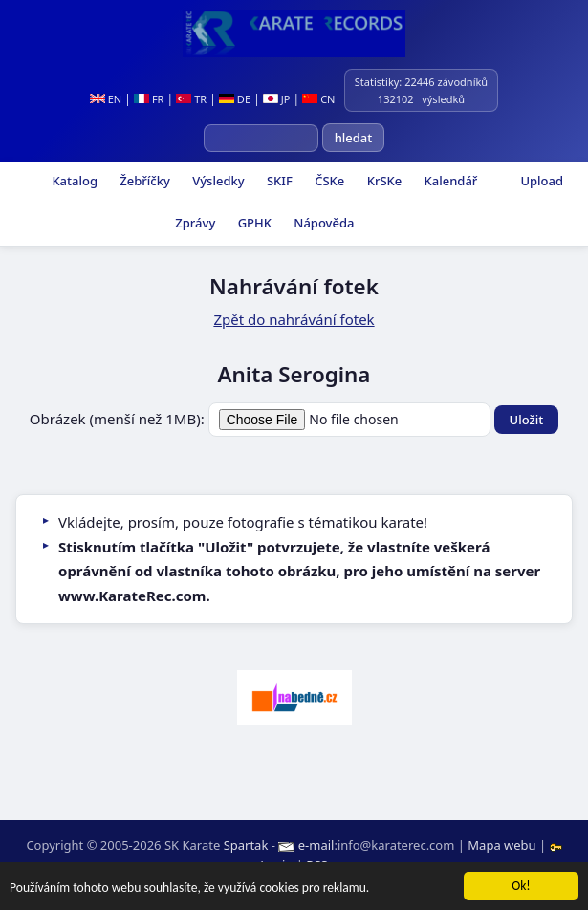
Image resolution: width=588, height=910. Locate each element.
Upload (542, 181)
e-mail (316, 845)
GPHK (253, 223)
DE (235, 99)
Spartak (246, 845)
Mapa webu (501, 845)
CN (318, 99)
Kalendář (449, 181)
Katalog (73, 181)
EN (106, 99)
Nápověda (322, 223)
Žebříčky (143, 181)
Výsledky (217, 181)
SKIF (278, 181)
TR (191, 99)
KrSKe (382, 181)
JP (277, 99)
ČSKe (328, 181)
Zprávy (194, 223)
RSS (316, 865)
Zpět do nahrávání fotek (294, 319)
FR (149, 99)
